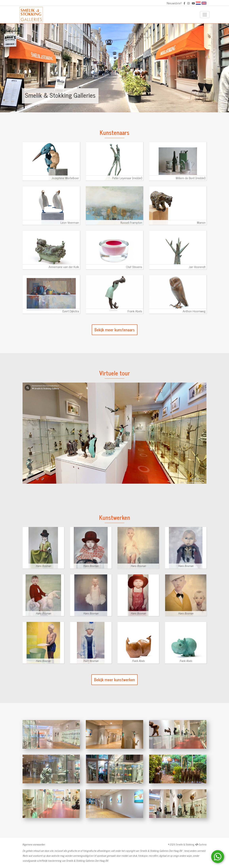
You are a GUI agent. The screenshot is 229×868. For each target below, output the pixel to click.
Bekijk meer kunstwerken (114, 680)
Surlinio (203, 844)
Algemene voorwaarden (34, 844)
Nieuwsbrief (174, 3)
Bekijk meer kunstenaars (115, 330)
